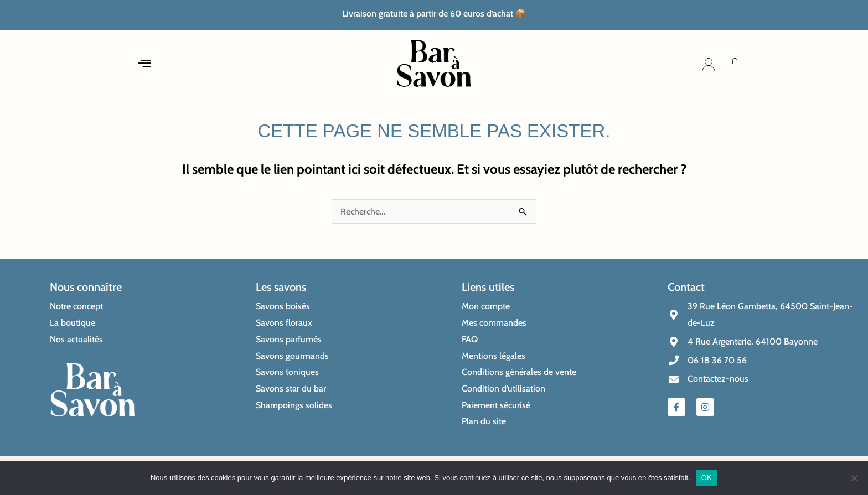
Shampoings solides (294, 405)
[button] (145, 65)
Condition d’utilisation (503, 389)
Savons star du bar (291, 389)
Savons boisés (283, 306)
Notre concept (76, 306)
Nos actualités (76, 339)
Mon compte (486, 306)
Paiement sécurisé (496, 405)
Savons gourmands (292, 356)
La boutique (73, 323)
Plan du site (484, 421)
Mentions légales (494, 356)
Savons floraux (284, 323)
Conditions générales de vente (519, 372)
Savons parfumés (289, 339)
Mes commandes (494, 323)
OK (707, 478)
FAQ (470, 339)
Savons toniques (287, 372)
